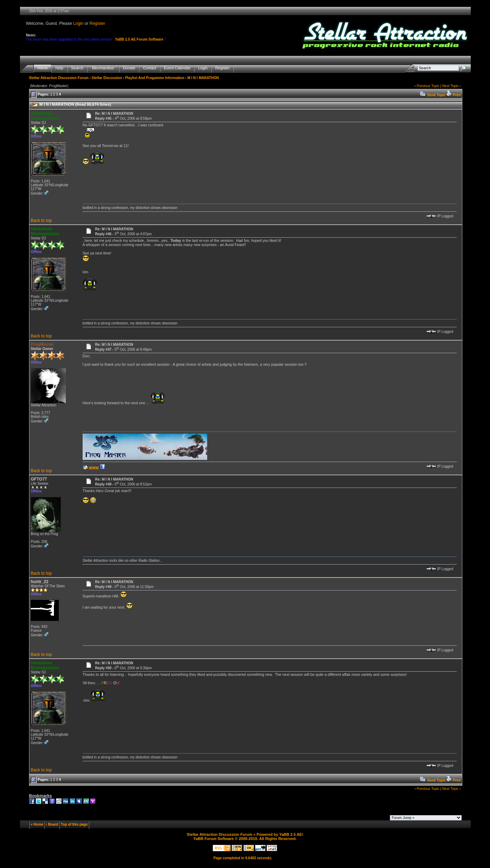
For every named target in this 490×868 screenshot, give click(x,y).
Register (97, 23)
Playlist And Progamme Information (155, 78)
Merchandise (103, 68)
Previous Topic (428, 86)
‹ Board (52, 824)
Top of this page (74, 824)
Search (77, 68)
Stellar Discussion (107, 78)
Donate (129, 68)
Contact (149, 68)
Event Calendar (177, 68)
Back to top (41, 220)
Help (59, 68)
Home (43, 68)
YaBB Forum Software (213, 839)
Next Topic (451, 86)
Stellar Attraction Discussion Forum (59, 78)
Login (78, 23)
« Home (37, 824)
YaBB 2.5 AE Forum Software (139, 39)
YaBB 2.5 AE (291, 834)
